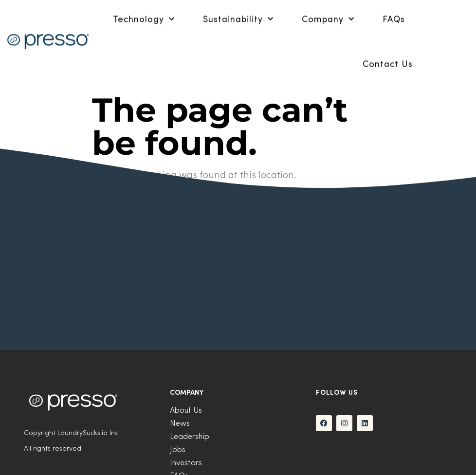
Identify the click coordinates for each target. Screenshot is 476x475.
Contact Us (388, 57)
